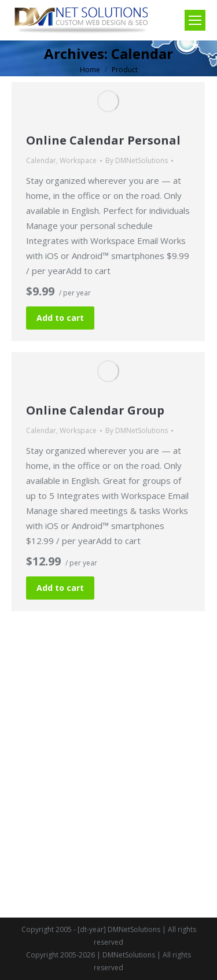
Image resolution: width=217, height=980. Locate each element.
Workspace (78, 160)
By (137, 160)
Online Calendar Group (95, 410)
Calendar (41, 160)
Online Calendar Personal (103, 140)
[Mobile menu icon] (195, 20)
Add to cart (60, 318)
